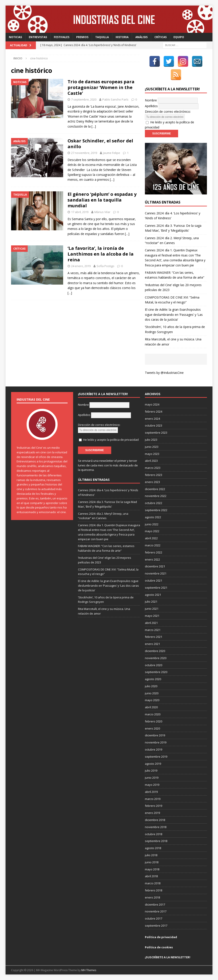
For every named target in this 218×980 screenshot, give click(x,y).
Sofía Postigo (105, 266)
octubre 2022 (154, 503)
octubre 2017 (154, 918)
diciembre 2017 (155, 904)
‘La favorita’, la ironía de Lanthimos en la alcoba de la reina (101, 254)
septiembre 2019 (156, 757)
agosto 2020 (153, 679)
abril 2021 (151, 623)
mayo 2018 (152, 869)
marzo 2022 (153, 545)
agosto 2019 (153, 764)
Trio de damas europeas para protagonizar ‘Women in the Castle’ (101, 87)
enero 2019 (152, 813)
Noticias (15, 37)
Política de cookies (159, 947)
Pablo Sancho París (115, 99)
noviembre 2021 (156, 573)
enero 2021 (152, 644)
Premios (82, 37)
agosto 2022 (153, 517)
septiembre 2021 (156, 588)
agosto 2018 (153, 848)
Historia (122, 37)
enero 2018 (152, 897)
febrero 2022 (154, 552)
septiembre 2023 (156, 433)
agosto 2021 (153, 595)
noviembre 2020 (156, 658)
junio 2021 (152, 609)
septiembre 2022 (156, 510)
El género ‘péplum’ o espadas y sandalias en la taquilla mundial (102, 200)
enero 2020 (152, 728)
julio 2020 (151, 686)
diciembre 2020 (155, 651)
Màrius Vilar (102, 212)
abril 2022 (151, 538)
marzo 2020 (153, 714)
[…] (94, 126)
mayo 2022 (152, 531)
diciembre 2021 (155, 566)
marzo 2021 (153, 630)
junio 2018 (152, 862)
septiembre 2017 (156, 926)
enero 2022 (152, 559)
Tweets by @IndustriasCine (164, 373)
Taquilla (102, 37)
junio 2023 (152, 447)
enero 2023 (152, 482)
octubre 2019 (154, 749)
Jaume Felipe (112, 153)
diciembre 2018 (155, 820)
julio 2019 (151, 770)
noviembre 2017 (156, 911)
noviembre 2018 (156, 827)
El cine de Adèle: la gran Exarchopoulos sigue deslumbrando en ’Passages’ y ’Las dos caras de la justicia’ (174, 314)
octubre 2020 (154, 665)
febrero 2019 (154, 806)
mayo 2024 (152, 404)
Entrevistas (38, 37)
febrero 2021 (154, 637)
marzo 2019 (153, 799)
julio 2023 (151, 440)
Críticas (161, 37)
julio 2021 (151, 602)
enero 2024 (152, 419)
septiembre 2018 (156, 841)
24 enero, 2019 (81, 266)
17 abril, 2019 (80, 212)
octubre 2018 (154, 834)
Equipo (179, 37)
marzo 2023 (153, 468)
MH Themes (89, 970)
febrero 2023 (154, 475)
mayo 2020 (152, 700)
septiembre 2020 (156, 672)
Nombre (151, 100)
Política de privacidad (161, 937)
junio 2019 (152, 778)
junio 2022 (152, 524)
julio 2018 (151, 855)
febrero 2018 (154, 890)
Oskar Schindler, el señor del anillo (100, 144)
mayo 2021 (152, 616)
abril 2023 (151, 461)
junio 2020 (152, 693)
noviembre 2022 (156, 496)
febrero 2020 (154, 721)
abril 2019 (151, 792)
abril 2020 (151, 707)
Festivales (62, 37)
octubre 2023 (154, 425)
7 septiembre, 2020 (84, 99)
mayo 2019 (152, 785)
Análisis (141, 37)
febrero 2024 (154, 411)
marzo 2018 (153, 883)
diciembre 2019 (155, 735)
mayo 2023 (152, 454)
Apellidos (151, 106)
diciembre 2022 (155, 489)
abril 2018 (151, 876)
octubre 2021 (154, 580)
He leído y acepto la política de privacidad (111, 440)
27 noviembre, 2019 (84, 153)
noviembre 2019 (156, 742)
